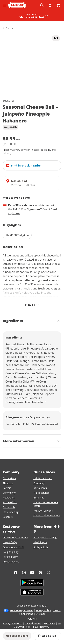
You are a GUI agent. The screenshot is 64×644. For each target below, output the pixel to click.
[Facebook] (16, 573)
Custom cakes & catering (47, 515)
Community (9, 493)
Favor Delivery (41, 627)
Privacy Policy (43, 610)
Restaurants (40, 488)
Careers (7, 488)
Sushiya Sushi (41, 547)
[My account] (50, 5)
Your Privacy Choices (21, 610)
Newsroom (9, 498)
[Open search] (42, 5)
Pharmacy (39, 483)
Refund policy (10, 557)
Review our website (13, 547)
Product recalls (11, 562)
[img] (32, 64)
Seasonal (9, 101)
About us (8, 483)
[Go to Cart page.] (58, 5)
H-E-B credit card (43, 478)
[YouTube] (32, 573)
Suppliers (8, 517)
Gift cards (39, 498)
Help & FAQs (10, 542)
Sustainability (10, 502)
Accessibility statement (15, 537)
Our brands (9, 507)
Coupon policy (11, 552)
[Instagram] (24, 573)
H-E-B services (41, 493)
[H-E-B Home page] (17, 5)
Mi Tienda (49, 623)
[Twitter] (48, 573)
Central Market (33, 623)
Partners (32, 619)
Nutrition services (43, 511)
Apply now (14, 213)
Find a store (9, 478)
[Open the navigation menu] (5, 5)
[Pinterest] (40, 573)
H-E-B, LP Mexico (12, 623)
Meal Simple (40, 542)
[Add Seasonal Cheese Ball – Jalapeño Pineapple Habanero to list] (47, 636)
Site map (41, 614)
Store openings (11, 512)
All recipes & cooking (45, 537)
